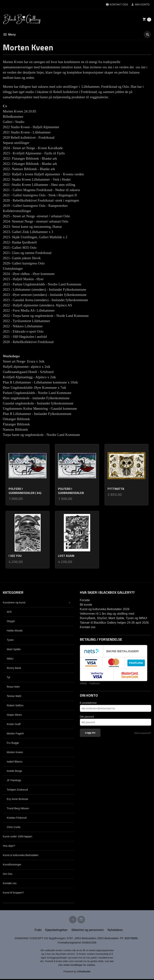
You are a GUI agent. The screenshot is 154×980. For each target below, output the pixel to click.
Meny (9, 35)
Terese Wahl (14, 696)
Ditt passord (87, 717)
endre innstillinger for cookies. (80, 966)
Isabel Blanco (15, 762)
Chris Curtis (14, 827)
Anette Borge (14, 771)
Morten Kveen (15, 752)
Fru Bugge (13, 743)
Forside (85, 600)
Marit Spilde (14, 649)
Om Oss (8, 874)
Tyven (10, 640)
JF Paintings (14, 780)
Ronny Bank (14, 668)
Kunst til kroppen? (13, 893)
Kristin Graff (14, 724)
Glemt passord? (143, 733)
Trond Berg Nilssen (18, 808)
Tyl (8, 677)
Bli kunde (86, 605)
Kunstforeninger (12, 865)
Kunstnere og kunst (14, 602)
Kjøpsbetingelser (56, 931)
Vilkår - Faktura (90, 683)
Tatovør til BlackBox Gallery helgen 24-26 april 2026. (115, 623)
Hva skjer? (9, 846)
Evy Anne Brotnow (17, 799)
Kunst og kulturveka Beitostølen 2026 (105, 609)
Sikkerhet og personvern (87, 931)
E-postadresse (88, 703)
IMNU (10, 659)
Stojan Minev (14, 715)
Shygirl (11, 621)
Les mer (109, 962)
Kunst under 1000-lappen (17, 836)
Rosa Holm (13, 687)
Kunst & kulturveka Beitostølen (21, 855)
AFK (9, 612)
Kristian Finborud (17, 818)
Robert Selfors (15, 705)
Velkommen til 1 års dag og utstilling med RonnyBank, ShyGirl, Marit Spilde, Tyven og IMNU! (114, 616)
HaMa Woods (15, 631)
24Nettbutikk (84, 972)
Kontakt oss (10, 883)
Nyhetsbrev (115, 931)
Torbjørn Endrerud (17, 790)
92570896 (133, 939)
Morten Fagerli (15, 734)
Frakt (38, 931)
